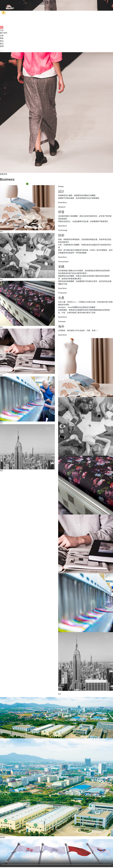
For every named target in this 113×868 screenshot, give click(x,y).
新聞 (2, 46)
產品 (2, 41)
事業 (2, 38)
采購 (61, 267)
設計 (61, 191)
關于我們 (4, 33)
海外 (61, 326)
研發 (61, 212)
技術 (61, 235)
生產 (61, 298)
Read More (62, 203)
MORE (2, 838)
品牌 (2, 36)
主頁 (2, 30)
